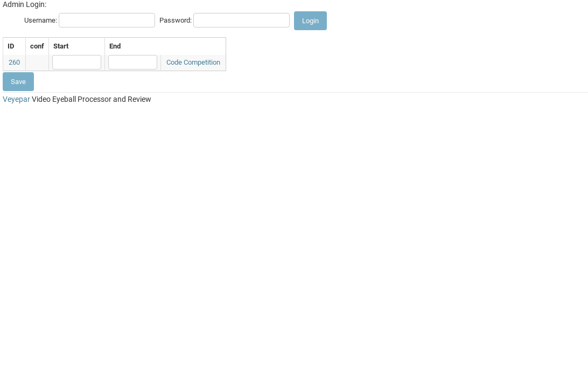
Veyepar (16, 99)
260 (14, 62)
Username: (41, 20)
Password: (176, 20)
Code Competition (193, 62)
